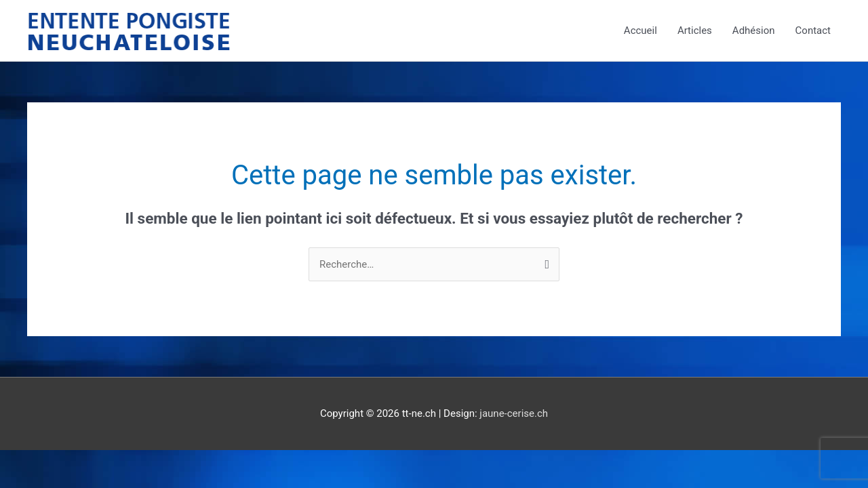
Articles (695, 30)
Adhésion (754, 30)
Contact (813, 30)
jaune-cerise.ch (514, 413)
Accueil (640, 30)
